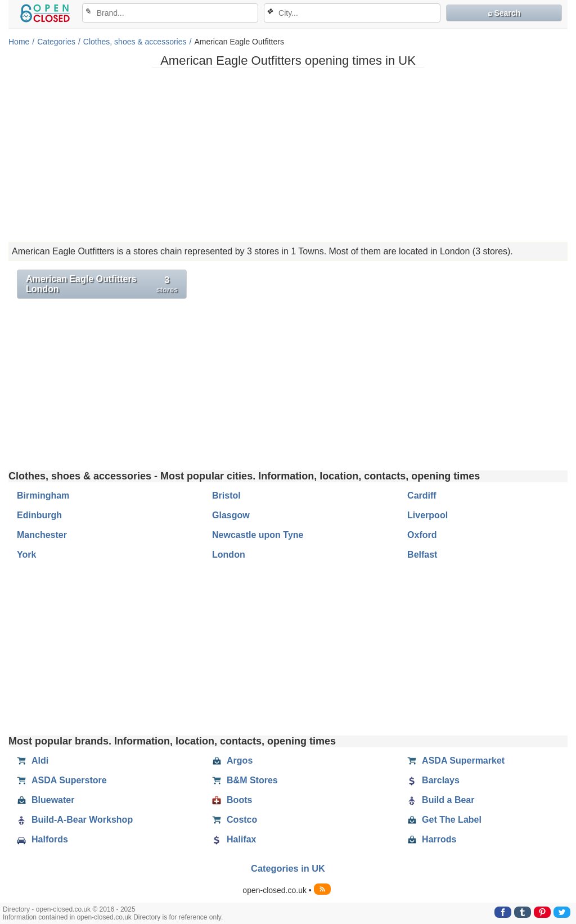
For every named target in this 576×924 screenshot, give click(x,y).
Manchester (42, 535)
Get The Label (444, 820)
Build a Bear (441, 800)
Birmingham (43, 495)
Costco (235, 820)
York (26, 555)
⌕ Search (504, 13)
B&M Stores (245, 781)
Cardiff (422, 495)
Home (19, 42)
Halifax (234, 840)
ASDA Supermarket (456, 761)
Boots (232, 800)
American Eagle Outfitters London (102, 284)
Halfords (42, 840)
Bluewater (46, 800)
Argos (232, 761)
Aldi (33, 761)
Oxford (422, 535)
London (229, 555)
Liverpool (427, 515)
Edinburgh (39, 515)
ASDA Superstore (62, 781)
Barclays (433, 781)
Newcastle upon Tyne (258, 535)
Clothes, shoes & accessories (135, 42)
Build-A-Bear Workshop (75, 820)
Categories (56, 42)
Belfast (422, 555)
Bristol (226, 495)
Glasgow (231, 515)
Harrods (432, 840)
